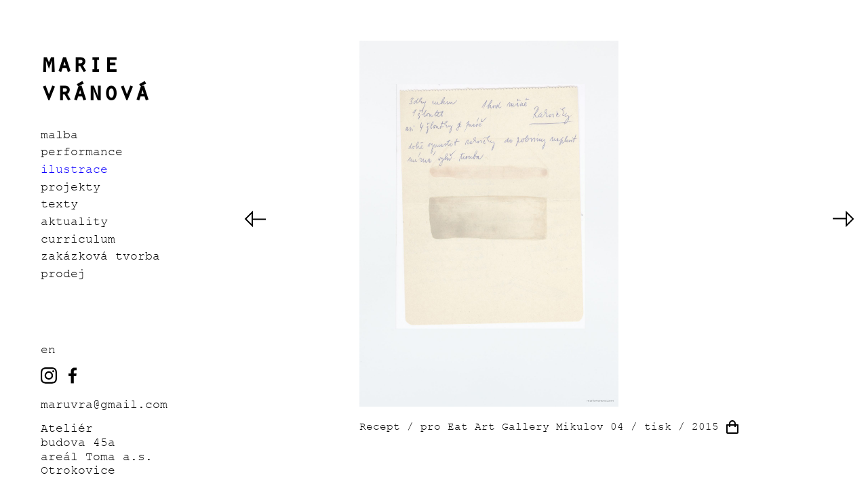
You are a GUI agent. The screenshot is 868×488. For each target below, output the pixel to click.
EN (48, 350)
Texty (59, 204)
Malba (59, 135)
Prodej (63, 274)
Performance (82, 152)
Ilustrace (74, 169)
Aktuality (74, 222)
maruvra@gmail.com (104, 405)
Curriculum (78, 239)
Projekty (71, 187)
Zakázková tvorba (100, 256)
